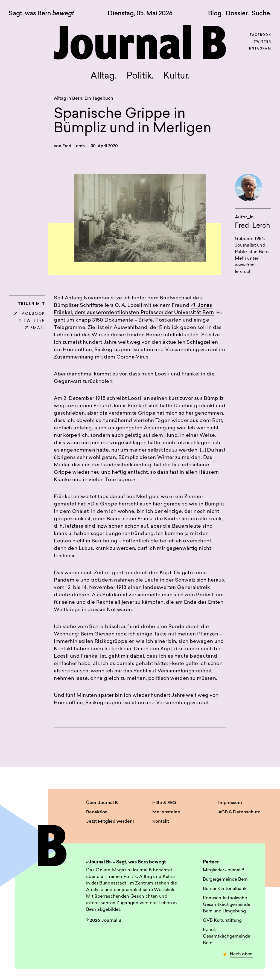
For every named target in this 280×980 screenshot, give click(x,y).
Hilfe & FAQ (164, 803)
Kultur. (177, 77)
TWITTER (32, 321)
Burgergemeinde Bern (225, 880)
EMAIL (35, 328)
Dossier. (237, 14)
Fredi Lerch (74, 146)
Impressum (230, 803)
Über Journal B (102, 803)
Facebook (261, 35)
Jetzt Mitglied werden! (110, 822)
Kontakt (161, 822)
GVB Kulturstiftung (222, 921)
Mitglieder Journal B (224, 870)
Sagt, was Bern (41, 14)
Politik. (140, 77)
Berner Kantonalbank (225, 889)
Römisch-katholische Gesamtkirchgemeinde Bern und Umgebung (227, 905)
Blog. (215, 14)
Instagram (259, 49)
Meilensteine (166, 813)
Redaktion (97, 813)
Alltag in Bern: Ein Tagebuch (84, 99)
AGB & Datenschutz (239, 813)
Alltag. (104, 77)
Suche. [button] (261, 14)
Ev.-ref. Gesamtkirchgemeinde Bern (227, 936)
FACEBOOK (30, 314)
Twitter (262, 42)
